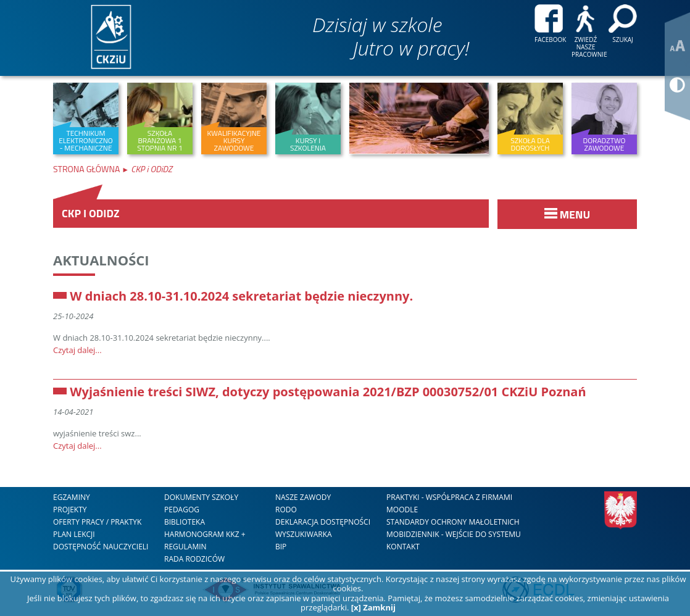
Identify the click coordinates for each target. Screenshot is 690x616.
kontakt (403, 547)
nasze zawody (303, 497)
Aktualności (101, 260)
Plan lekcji (74, 534)
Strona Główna (87, 169)
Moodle (402, 510)
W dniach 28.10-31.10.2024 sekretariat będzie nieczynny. (241, 296)
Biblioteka (185, 522)
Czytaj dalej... (77, 350)
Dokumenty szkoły (201, 497)
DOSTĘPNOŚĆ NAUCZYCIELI (101, 547)
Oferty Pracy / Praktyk (97, 522)
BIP (281, 547)
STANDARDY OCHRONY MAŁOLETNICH (453, 522)
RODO (286, 510)
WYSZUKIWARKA (304, 534)
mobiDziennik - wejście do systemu (454, 534)
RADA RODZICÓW (194, 559)
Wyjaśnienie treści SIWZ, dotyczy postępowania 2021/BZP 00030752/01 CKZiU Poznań (328, 392)
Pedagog (182, 510)
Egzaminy (72, 497)
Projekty (70, 510)
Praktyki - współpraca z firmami (449, 497)
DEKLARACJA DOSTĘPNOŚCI (323, 522)
